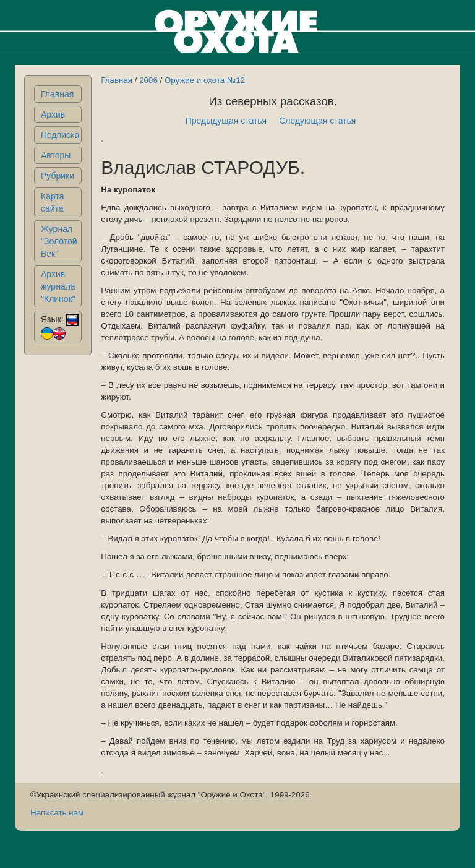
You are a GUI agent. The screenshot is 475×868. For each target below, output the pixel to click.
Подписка (60, 135)
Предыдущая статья (226, 121)
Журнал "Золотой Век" (59, 241)
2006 (148, 80)
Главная (57, 94)
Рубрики (58, 176)
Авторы (56, 155)
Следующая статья (317, 121)
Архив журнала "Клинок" (58, 286)
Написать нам (57, 813)
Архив (53, 114)
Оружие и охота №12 (205, 80)
